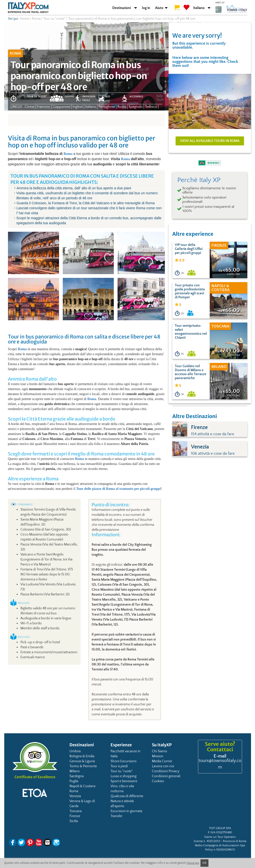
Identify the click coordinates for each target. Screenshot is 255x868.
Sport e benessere (124, 781)
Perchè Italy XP (199, 180)
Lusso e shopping (124, 776)
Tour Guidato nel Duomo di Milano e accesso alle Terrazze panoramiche (191, 372)
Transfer (117, 816)
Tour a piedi (119, 766)
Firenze (75, 816)
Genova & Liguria (82, 761)
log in (146, 8)
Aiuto (159, 8)
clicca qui (193, 863)
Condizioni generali (166, 776)
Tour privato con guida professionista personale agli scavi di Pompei (190, 291)
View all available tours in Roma (210, 141)
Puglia (74, 781)
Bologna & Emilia (82, 756)
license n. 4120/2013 (207, 841)
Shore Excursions (124, 761)
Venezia (75, 796)
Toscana (76, 811)
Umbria (75, 751)
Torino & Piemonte (83, 766)
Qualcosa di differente (127, 796)
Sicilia (74, 821)
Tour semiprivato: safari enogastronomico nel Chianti (191, 332)
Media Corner (162, 761)
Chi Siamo (159, 751)
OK (204, 863)
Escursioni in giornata (126, 811)
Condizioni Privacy (166, 771)
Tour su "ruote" (122, 771)
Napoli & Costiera (82, 786)
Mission (158, 756)
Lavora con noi (163, 766)
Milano (75, 771)
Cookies (158, 781)
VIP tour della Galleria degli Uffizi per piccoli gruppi (189, 249)
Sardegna (77, 776)
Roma (68, 154)
